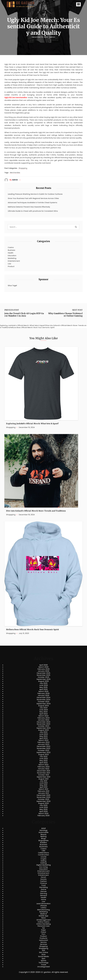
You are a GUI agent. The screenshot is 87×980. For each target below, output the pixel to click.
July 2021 (43, 781)
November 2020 (43, 797)
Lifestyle (43, 906)
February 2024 (44, 718)
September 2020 (43, 801)
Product (11, 266)
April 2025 (43, 689)
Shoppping (23, 168)
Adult (43, 828)
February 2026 (44, 669)
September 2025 (43, 679)
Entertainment (14, 261)
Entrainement (44, 873)
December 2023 (43, 722)
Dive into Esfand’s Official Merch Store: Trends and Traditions (36, 511)
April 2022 (44, 763)
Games (43, 891)
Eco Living (43, 867)
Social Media (43, 956)
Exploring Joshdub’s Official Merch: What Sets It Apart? (32, 424)
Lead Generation (43, 904)
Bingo (43, 838)
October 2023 (44, 726)
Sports (43, 961)
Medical (44, 914)
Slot (43, 950)
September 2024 (43, 704)
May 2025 (43, 687)
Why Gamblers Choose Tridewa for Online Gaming (65, 315)
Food (44, 885)
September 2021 (44, 777)
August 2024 (44, 706)
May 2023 (43, 736)
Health (11, 253)
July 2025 (43, 683)
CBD (43, 851)
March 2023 (44, 740)
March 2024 (43, 716)
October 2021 (43, 775)
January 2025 (43, 695)
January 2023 (44, 744)
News (43, 918)
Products (43, 938)
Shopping (43, 946)
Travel (43, 965)
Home (44, 900)
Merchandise (15, 173)
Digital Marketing (43, 865)
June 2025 (44, 685)
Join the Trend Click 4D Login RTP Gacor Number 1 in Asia (24, 315)
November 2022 (43, 748)
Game (44, 889)
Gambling (44, 887)
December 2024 (44, 698)
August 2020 (44, 803)
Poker (44, 930)
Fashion (43, 881)
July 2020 (43, 805)
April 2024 (43, 714)
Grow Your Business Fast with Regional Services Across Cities (33, 198)
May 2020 (43, 809)
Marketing (12, 258)
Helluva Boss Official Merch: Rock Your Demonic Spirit (32, 630)
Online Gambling (43, 924)
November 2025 (43, 675)
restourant (43, 940)
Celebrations (43, 853)
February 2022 (43, 767)
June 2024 (44, 710)
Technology (43, 963)
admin (52, 37)
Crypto (44, 859)
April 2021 (44, 787)
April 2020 (43, 811)
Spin (43, 959)
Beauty (43, 834)
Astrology (43, 830)
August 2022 (43, 754)
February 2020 (43, 816)
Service (43, 942)
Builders (43, 843)
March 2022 (44, 765)
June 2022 (43, 759)
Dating (43, 861)
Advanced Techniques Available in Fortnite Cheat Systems (32, 202)
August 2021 (43, 779)
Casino (11, 247)
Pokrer (44, 932)
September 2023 (43, 728)
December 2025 (44, 673)
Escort (43, 877)
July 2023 (43, 732)
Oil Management (43, 920)
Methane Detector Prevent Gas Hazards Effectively (29, 207)
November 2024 (43, 700)
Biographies (44, 841)
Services (43, 944)
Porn (43, 934)
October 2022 (43, 750)
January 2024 (43, 720)
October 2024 (43, 702)
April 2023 (44, 738)
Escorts (43, 879)
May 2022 (44, 761)
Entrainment (43, 875)
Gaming (44, 893)
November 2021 (43, 773)
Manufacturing (44, 910)
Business (11, 250)
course (43, 857)
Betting (44, 836)
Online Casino (43, 922)
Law (9, 264)
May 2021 (44, 785)
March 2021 (44, 789)
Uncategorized (43, 967)
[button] (78, 4)
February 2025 (43, 693)
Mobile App (43, 916)
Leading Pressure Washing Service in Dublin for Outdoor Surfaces (35, 194)
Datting (43, 863)
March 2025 (43, 691)
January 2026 (43, 671)
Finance (44, 883)
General (43, 895)
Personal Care (43, 926)
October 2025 (43, 677)
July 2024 (43, 708)
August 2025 (44, 681)
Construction (44, 855)
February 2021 (43, 791)
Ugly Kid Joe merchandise (16, 97)
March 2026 (43, 667)
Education (12, 256)
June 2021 (43, 783)
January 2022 (44, 769)
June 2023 (43, 734)
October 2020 (43, 799)
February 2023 (43, 742)
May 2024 (43, 712)
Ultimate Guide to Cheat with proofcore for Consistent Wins (33, 211)
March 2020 (43, 814)
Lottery (43, 908)
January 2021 (44, 793)
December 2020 (44, 795)
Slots (43, 954)
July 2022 (44, 757)
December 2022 (43, 746)
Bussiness (44, 847)
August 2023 (43, 730)
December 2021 (43, 771)
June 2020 (44, 807)
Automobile (44, 832)
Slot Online (43, 952)
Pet (43, 928)
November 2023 (43, 724)
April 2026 (43, 665)
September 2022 (44, 752)
